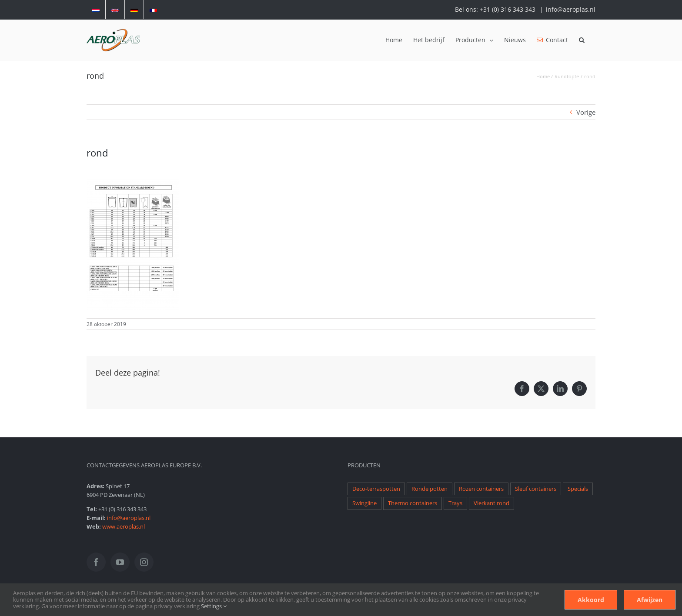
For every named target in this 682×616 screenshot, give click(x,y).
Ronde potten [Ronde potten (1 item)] (430, 489)
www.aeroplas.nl (124, 526)
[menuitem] (96, 10)
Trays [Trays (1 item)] (455, 503)
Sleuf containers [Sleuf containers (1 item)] (536, 489)
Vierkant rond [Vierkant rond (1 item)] (491, 503)
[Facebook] (96, 562)
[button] (582, 40)
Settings (214, 606)
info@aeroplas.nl (571, 9)
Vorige (586, 112)
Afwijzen (650, 600)
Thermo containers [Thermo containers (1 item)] (413, 503)
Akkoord (591, 600)
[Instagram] (144, 562)
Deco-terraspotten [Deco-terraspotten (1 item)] (376, 489)
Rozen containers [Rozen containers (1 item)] (481, 489)
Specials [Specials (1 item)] (578, 489)
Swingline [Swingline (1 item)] (364, 503)
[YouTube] (120, 562)
